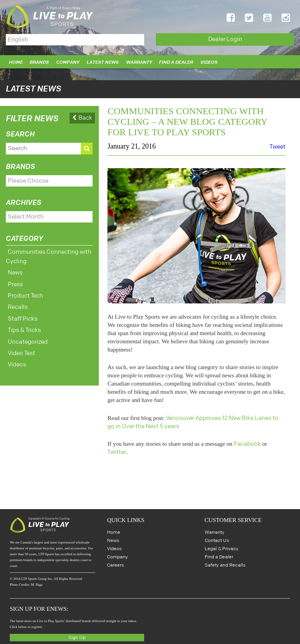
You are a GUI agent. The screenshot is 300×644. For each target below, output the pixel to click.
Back (82, 117)
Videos (209, 61)
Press (15, 281)
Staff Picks (23, 315)
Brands (39, 61)
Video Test (21, 350)
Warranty (139, 61)
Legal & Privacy (221, 548)
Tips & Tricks (24, 327)
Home (16, 61)
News (15, 269)
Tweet (278, 146)
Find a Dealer (176, 61)
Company (68, 61)
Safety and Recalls (225, 564)
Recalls (18, 304)
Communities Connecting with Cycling (49, 253)
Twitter (117, 451)
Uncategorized (28, 338)
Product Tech (25, 292)
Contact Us (217, 539)
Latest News (103, 61)
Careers (115, 564)
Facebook (247, 443)
